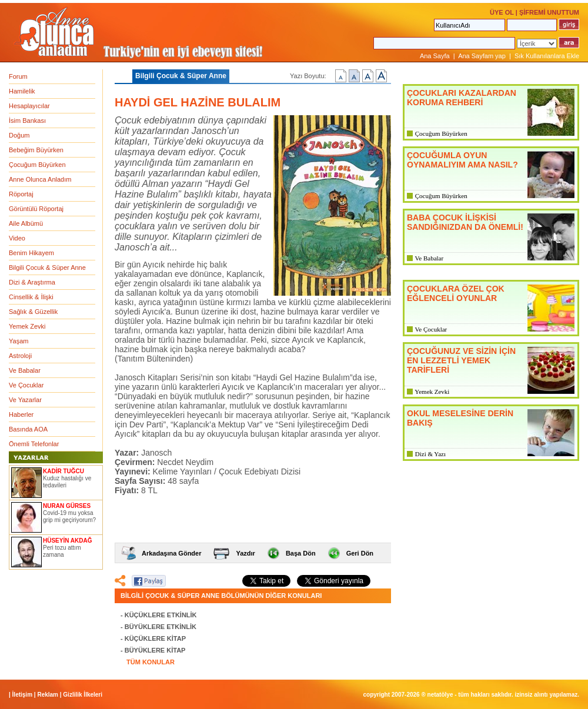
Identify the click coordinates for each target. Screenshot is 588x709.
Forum (18, 76)
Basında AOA (28, 429)
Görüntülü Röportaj (36, 209)
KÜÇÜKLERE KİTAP (155, 638)
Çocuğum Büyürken (37, 165)
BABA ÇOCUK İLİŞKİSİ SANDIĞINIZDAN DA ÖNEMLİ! (465, 222)
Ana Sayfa (435, 56)
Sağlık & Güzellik (33, 312)
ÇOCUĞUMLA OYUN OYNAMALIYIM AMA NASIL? (462, 160)
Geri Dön (360, 553)
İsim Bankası (27, 121)
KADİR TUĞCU (64, 471)
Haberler (21, 414)
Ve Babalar (25, 370)
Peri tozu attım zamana (62, 551)
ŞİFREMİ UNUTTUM (549, 12)
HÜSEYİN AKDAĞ (68, 541)
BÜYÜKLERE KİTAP (155, 650)
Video (17, 238)
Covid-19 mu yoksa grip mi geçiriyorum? (69, 516)
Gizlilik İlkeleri (83, 695)
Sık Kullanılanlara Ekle (547, 56)
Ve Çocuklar (26, 385)
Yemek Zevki (27, 326)
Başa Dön (301, 553)
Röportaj (21, 194)
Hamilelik (22, 91)
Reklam (48, 695)
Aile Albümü (26, 223)
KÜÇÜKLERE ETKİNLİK (161, 615)
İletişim (22, 695)
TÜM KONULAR (151, 662)
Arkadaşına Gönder (171, 553)
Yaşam (19, 341)
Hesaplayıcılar (29, 106)
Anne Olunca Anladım (40, 179)
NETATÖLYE (440, 695)
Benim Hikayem (31, 253)
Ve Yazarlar (25, 400)
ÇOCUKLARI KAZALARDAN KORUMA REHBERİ (462, 98)
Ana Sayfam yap (482, 56)
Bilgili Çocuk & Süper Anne (47, 267)
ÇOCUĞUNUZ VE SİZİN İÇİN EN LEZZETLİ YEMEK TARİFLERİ (461, 360)
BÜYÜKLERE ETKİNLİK (161, 627)
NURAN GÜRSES (67, 506)
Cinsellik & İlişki (31, 297)
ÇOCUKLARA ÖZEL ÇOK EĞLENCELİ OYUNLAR (456, 293)
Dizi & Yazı (430, 454)
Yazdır (245, 553)
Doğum (19, 135)
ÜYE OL (502, 12)
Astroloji (20, 356)
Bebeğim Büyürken (36, 150)
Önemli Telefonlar (34, 444)
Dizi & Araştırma (32, 282)
